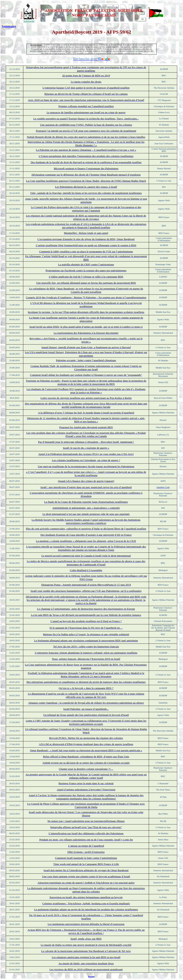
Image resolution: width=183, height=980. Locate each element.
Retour (92, 976)
